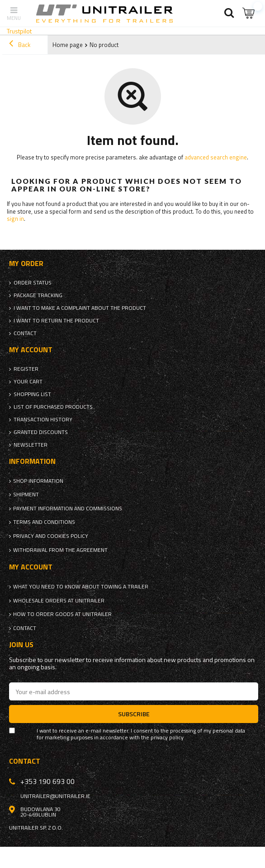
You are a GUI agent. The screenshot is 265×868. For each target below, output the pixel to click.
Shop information (38, 481)
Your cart (28, 382)
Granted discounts (41, 432)
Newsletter (31, 445)
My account (31, 350)
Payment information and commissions (68, 509)
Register (26, 369)
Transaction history (43, 420)
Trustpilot (19, 31)
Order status (33, 283)
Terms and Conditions (44, 522)
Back (20, 45)
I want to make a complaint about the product (80, 308)
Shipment (26, 495)
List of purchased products (53, 407)
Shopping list (32, 394)
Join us (21, 645)
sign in (15, 219)
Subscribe (134, 714)
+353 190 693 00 (47, 781)
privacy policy (167, 737)
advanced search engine (216, 157)
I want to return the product (56, 321)
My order (26, 264)
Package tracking (38, 295)
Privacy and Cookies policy (51, 536)
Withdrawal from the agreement (60, 550)
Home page (68, 45)
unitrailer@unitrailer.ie (55, 796)
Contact (25, 333)
